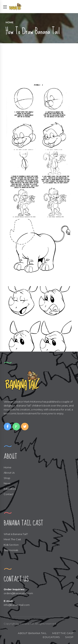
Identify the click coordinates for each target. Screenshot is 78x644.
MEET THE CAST (63, 633)
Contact (9, 494)
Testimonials (11, 550)
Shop (7, 478)
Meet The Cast (12, 539)
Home (9, 22)
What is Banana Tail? (16, 534)
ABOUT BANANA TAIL (32, 633)
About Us (9, 473)
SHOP (69, 637)
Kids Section (11, 545)
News (7, 483)
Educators (10, 489)
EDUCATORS (51, 637)
